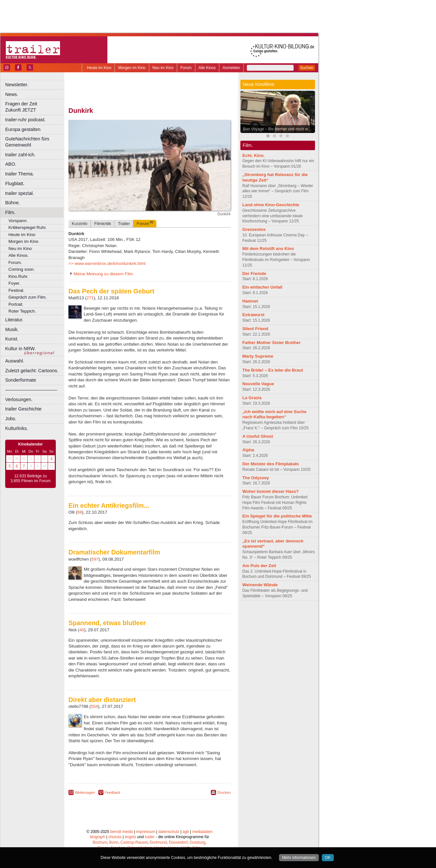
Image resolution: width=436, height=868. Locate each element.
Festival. (16, 290)
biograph (97, 837)
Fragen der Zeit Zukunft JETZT (35, 107)
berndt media (122, 832)
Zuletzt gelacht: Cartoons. (32, 371)
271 (90, 298)
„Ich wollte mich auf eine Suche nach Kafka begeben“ (274, 414)
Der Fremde (254, 273)
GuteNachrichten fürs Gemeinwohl (27, 142)
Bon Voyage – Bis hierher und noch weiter (279, 129)
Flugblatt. (15, 184)
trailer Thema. (20, 174)
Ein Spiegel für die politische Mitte (277, 516)
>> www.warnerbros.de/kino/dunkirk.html (107, 263)
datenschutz (169, 832)
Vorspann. (18, 221)
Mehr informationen (299, 858)
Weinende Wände (260, 585)
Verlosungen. (19, 399)
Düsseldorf (178, 842)
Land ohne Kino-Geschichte (271, 205)
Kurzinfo (79, 224)
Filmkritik (103, 224)
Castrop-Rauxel (134, 842)
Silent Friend (255, 329)
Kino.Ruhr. (18, 276)
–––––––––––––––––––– (31, 390)
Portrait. (16, 304)
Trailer (124, 224)
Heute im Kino (99, 68)
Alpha (248, 450)
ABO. (11, 164)
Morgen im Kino (132, 68)
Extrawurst (253, 315)
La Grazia (252, 398)
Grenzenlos (254, 229)
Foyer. (14, 283)
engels (130, 837)
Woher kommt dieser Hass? (270, 491)
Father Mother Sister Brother (272, 343)
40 (82, 630)
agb (186, 832)
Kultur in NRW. (20, 349)
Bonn (114, 842)
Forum (186, 68)
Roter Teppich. (22, 311)
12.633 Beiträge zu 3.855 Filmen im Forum (30, 479)
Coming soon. (22, 269)
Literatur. (14, 320)
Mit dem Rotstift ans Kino (268, 249)
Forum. (15, 262)
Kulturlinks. (17, 428)
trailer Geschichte (23, 409)
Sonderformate (21, 380)
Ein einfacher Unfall (262, 287)
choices (115, 837)
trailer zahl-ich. (20, 155)
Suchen (307, 68)
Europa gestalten (23, 129)
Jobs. (11, 419)
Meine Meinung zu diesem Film (103, 274)
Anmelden (231, 68)
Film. (10, 212)
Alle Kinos (207, 68)
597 (95, 559)
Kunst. (12, 339)
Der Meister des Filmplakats (271, 464)
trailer (150, 837)
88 (80, 512)
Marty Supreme (258, 356)
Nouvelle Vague (258, 384)
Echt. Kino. (254, 155)
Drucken (224, 792)
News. (12, 94)
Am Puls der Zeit (259, 566)
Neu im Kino (163, 68)
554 (94, 706)
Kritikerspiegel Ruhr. (28, 227)
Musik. (12, 329)
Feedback (113, 792)
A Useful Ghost (258, 436)
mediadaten (202, 832)
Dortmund (158, 842)
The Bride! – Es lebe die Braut (273, 370)
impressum (146, 832)
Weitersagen (85, 792)
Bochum (100, 842)
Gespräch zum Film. (28, 297)
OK (328, 858)
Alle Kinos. (18, 255)
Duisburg (198, 842)
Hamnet (250, 301)
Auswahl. (15, 361)
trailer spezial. (20, 193)
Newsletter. (17, 85)
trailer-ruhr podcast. (25, 120)
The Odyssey (256, 478)
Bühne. (13, 203)
